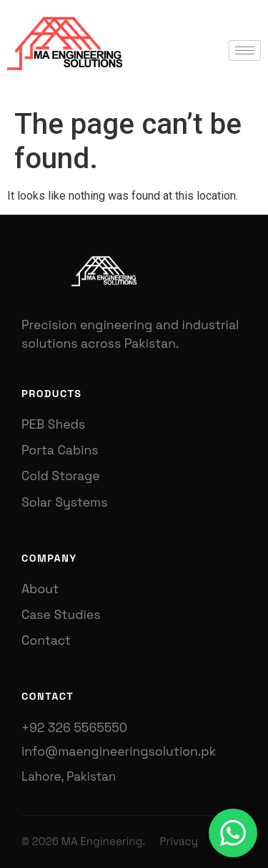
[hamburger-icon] (245, 50)
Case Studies (61, 615)
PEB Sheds (53, 424)
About (40, 589)
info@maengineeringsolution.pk (119, 751)
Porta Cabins (60, 450)
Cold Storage (61, 476)
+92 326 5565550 (74, 728)
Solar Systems (64, 502)
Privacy (178, 841)
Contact (46, 640)
